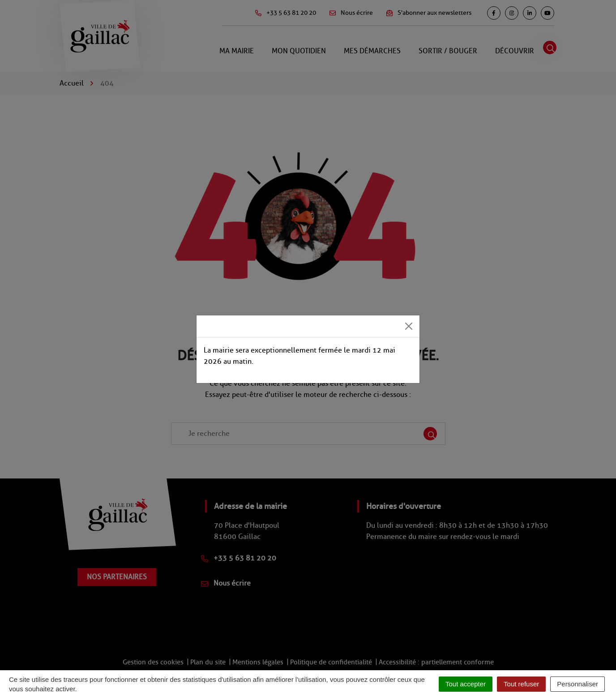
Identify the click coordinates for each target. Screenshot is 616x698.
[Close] (409, 326)
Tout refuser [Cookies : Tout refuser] (521, 684)
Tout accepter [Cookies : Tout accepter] (466, 684)
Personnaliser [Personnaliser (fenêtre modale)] (577, 684)
